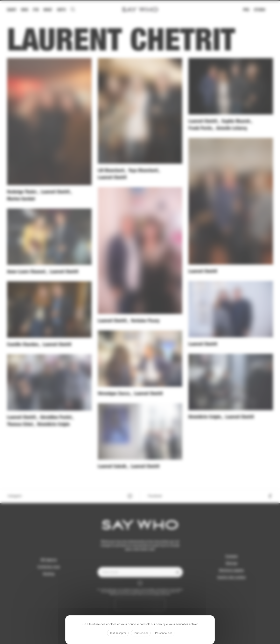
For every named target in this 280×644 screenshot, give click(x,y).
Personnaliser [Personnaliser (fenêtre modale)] (164, 633)
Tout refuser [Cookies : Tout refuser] (141, 633)
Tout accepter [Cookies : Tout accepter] (118, 633)
